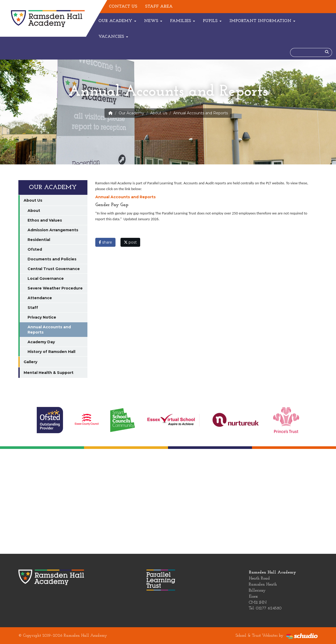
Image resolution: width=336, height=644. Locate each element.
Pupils (212, 21)
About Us (159, 113)
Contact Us (123, 7)
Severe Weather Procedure (55, 288)
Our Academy (117, 21)
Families (183, 21)
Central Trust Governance (54, 269)
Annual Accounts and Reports (125, 197)
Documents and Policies (52, 259)
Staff (33, 308)
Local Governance (46, 278)
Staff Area (159, 7)
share (105, 242)
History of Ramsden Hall (51, 352)
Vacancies (113, 37)
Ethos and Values (45, 220)
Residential (39, 240)
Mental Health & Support (49, 373)
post (130, 242)
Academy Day (41, 342)
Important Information (262, 21)
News (153, 21)
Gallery (30, 362)
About (34, 211)
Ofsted (35, 249)
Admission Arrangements (53, 230)
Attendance (40, 298)
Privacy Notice (42, 317)
